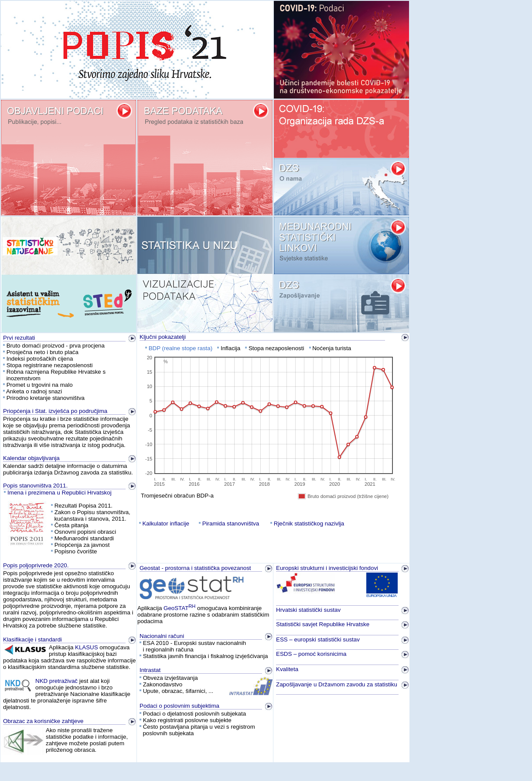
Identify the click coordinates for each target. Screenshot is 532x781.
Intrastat (150, 670)
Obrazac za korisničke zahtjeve (43, 721)
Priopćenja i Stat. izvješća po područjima (55, 411)
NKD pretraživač (56, 681)
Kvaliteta (287, 669)
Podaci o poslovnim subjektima (179, 706)
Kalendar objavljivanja (31, 458)
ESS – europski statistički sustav (318, 639)
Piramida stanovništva (231, 524)
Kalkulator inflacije (165, 524)
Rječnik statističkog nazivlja (309, 524)
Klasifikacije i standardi (32, 639)
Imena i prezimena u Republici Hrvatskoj (60, 493)
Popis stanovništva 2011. (35, 486)
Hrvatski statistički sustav (308, 610)
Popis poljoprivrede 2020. (36, 565)
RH (192, 606)
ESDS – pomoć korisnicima (311, 654)
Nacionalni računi (162, 636)
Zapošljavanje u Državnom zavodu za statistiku (337, 684)
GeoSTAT (176, 608)
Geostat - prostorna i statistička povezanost (195, 568)
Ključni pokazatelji (163, 337)
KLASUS (87, 647)
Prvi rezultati (19, 338)
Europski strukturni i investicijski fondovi (327, 568)
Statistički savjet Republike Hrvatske (323, 624)
